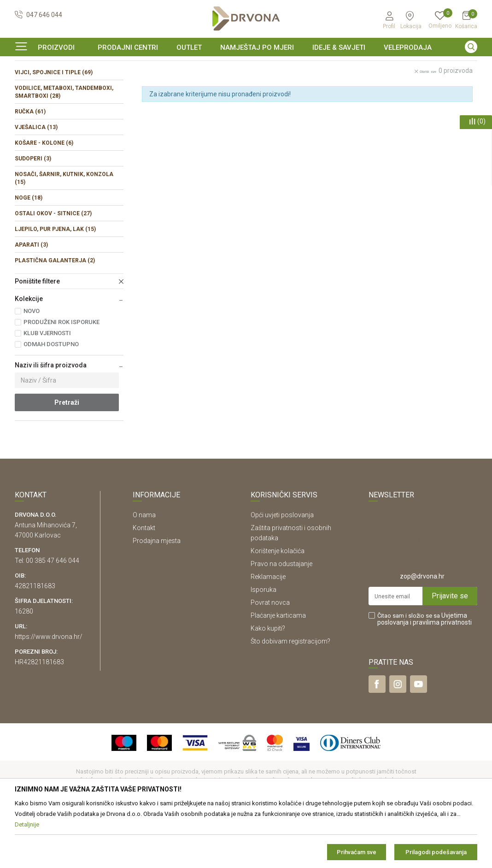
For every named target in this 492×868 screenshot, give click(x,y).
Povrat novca (270, 659)
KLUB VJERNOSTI (47, 389)
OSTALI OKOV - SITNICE (53, 270)
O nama (144, 571)
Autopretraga (266, 105)
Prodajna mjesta (157, 597)
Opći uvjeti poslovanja (282, 571)
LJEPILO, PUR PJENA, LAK (55, 285)
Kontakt (144, 584)
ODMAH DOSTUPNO (51, 400)
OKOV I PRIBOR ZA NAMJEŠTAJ (88, 85)
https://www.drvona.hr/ (49, 693)
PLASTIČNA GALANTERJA (55, 317)
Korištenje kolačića (278, 607)
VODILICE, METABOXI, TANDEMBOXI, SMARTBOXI (64, 148)
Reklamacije (268, 633)
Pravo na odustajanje (281, 620)
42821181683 (35, 642)
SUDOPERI (33, 215)
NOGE (29, 254)
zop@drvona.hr (422, 632)
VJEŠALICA (36, 183)
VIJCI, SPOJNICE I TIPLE (54, 129)
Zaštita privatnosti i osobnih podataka (291, 589)
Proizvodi (27, 85)
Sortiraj (307, 105)
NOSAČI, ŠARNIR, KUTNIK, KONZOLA (64, 234)
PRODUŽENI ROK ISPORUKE (61, 378)
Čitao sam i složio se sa (425, 675)
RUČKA (30, 168)
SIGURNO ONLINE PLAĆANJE (245, 66)
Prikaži (398, 105)
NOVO (32, 367)
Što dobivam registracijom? (290, 697)
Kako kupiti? (268, 685)
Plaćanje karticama (278, 672)
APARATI (31, 301)
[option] (246, 66)
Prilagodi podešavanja (436, 852)
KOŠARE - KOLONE (44, 199)
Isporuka (264, 646)
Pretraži (67, 459)
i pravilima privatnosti (441, 679)
